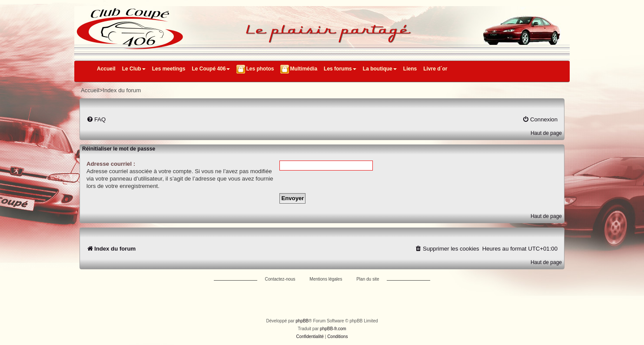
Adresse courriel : (111, 164)
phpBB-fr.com (333, 329)
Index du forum (122, 90)
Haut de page (546, 133)
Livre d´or (435, 69)
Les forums (340, 69)
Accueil (106, 69)
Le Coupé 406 (211, 69)
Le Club (134, 69)
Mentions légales (326, 279)
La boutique (380, 69)
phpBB (302, 321)
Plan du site (368, 279)
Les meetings (169, 69)
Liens (410, 69)
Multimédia (304, 69)
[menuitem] (96, 119)
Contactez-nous (280, 279)
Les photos (260, 69)
